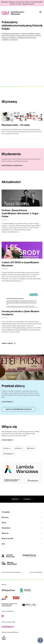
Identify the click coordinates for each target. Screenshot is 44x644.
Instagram (28, 499)
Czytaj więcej (8, 440)
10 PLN (7, 449)
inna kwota (9, 454)
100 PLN (31, 449)
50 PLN (19, 449)
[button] (40, 640)
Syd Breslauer (39, 572)
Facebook (16, 499)
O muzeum (6, 512)
